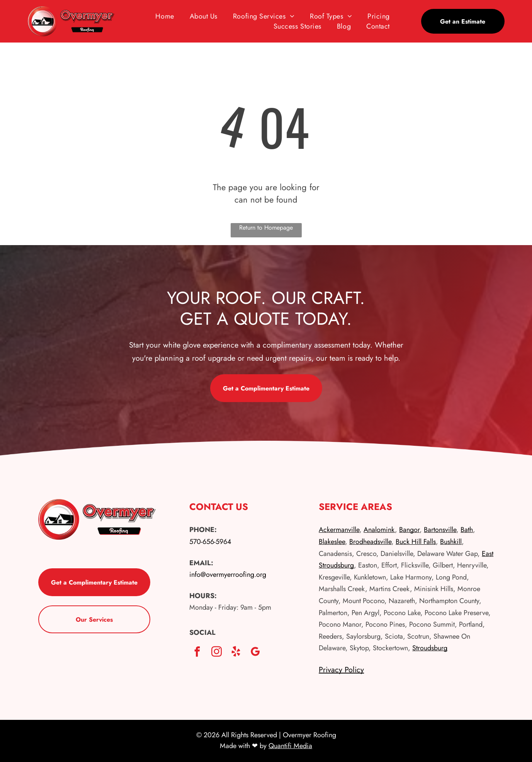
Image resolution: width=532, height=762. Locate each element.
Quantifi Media (290, 746)
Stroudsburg (430, 648)
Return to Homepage (266, 228)
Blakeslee (332, 542)
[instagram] (216, 653)
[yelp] (236, 653)
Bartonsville (440, 530)
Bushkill (451, 542)
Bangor (409, 530)
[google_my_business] (255, 653)
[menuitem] (165, 16)
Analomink (379, 530)
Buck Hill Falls (416, 542)
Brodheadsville (370, 542)
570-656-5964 (210, 542)
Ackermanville (339, 530)
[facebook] (197, 653)
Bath (467, 530)
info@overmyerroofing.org (228, 574)
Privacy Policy (341, 670)
